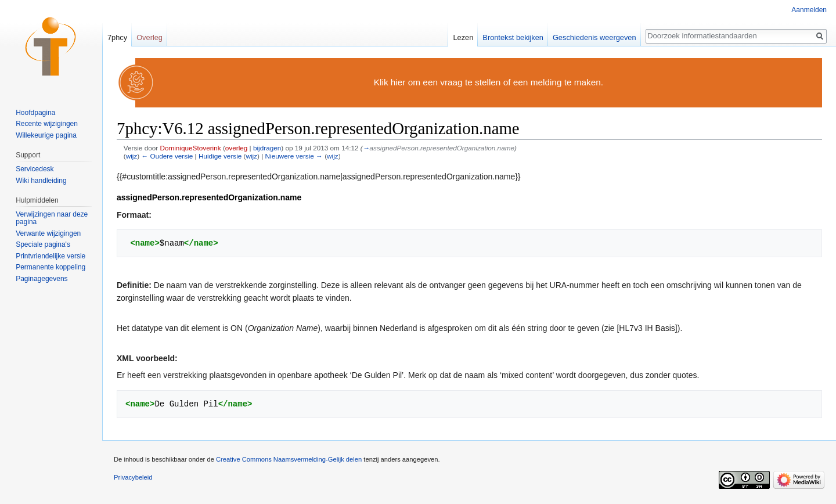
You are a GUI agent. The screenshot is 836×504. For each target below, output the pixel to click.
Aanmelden (809, 10)
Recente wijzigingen (47, 124)
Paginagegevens (42, 279)
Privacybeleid (133, 477)
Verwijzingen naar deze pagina (52, 218)
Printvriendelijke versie (51, 256)
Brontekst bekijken (513, 37)
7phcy (117, 37)
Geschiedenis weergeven (594, 37)
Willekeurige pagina (46, 135)
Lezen (463, 37)
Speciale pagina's (43, 244)
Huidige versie (220, 156)
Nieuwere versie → (294, 156)
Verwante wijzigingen (48, 233)
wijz (132, 156)
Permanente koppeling (51, 267)
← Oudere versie (167, 156)
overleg (237, 148)
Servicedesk (35, 169)
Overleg (149, 37)
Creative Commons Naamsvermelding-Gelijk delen (289, 459)
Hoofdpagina (35, 113)
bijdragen (267, 148)
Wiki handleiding (41, 181)
